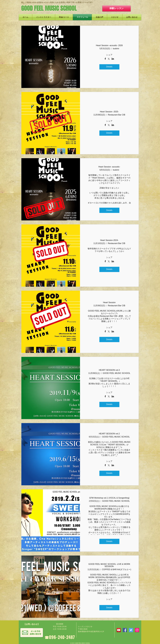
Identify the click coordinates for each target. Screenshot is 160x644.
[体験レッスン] (116, 8)
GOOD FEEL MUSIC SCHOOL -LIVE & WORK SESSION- (109, 565)
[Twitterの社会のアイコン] (131, 630)
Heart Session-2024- (109, 240)
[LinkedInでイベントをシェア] (113, 59)
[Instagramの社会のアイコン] (137, 630)
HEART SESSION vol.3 (109, 370)
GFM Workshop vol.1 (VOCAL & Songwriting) (109, 498)
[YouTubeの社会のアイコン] (119, 630)
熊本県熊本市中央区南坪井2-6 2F (91, 631)
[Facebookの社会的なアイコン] (125, 630)
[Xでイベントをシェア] (109, 59)
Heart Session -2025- (109, 112)
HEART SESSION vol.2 (109, 434)
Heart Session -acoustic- (109, 167)
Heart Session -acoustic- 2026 (109, 45)
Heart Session (109, 302)
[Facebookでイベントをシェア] (105, 59)
